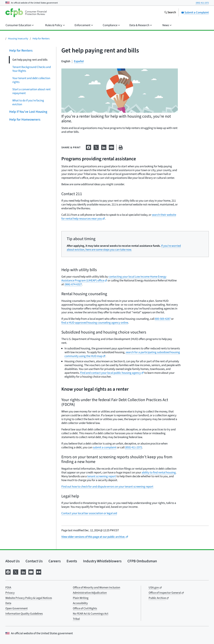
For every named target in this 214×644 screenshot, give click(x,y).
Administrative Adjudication (90, 593)
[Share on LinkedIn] (104, 147)
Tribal (76, 619)
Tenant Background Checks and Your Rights (32, 69)
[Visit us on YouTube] (31, 572)
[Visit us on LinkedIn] (23, 572)
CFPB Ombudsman (142, 561)
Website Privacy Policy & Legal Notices (29, 598)
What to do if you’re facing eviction (28, 102)
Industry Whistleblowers (102, 561)
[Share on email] (111, 147)
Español (79, 61)
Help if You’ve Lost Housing (28, 112)
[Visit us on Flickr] (39, 572)
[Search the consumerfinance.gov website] (170, 13)
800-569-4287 (163, 319)
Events (72, 561)
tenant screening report (102, 476)
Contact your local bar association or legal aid (89, 513)
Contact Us (34, 561)
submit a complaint (105, 447)
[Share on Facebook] (88, 147)
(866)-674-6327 (73, 284)
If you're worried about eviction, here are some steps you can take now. (124, 248)
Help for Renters (41, 39)
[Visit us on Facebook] (8, 572)
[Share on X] (96, 147)
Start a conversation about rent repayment (31, 91)
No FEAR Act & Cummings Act (91, 614)
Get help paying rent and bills (30, 60)
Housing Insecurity (18, 39)
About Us (13, 561)
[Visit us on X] (16, 572)
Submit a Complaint (195, 13)
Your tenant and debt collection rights (31, 80)
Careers (55, 561)
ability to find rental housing (159, 473)
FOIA (8, 588)
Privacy (10, 593)
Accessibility (80, 603)
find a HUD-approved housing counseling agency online (95, 323)
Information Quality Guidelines (24, 614)
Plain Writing (81, 598)
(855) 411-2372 (202, 3)
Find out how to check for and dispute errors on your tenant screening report (107, 487)
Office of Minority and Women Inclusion (96, 588)
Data (8, 603)
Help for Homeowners (25, 120)
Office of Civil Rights (85, 608)
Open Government (17, 608)
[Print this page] (121, 148)
